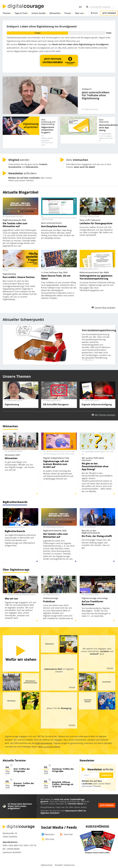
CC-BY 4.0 (95, 109)
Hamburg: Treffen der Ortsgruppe (63, 770)
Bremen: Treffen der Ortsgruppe (24, 784)
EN (80, 7)
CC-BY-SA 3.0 (91, 594)
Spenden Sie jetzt (49, 811)
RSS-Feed (50, 839)
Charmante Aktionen (88, 701)
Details (110, 668)
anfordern (22, 173)
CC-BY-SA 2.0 (91, 216)
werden (19, 160)
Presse (68, 13)
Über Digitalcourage (16, 569)
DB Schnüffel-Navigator (56, 404)
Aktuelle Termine (14, 760)
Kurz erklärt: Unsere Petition (19, 277)
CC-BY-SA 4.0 (19, 216)
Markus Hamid (50, 400)
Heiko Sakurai (89, 360)
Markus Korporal (49, 269)
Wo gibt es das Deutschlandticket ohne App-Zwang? (95, 466)
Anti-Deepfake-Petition (54, 226)
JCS (86, 594)
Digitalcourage (12, 400)
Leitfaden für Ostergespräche (96, 223)
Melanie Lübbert (87, 269)
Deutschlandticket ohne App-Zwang (106, 128)
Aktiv (77, 160)
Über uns (79, 13)
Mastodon (50, 834)
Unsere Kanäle (38, 13)
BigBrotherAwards (15, 502)
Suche (114, 7)
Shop (94, 13)
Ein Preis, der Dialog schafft (97, 536)
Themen (7, 13)
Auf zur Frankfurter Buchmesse (93, 603)
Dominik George (10, 216)
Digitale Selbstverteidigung (97, 404)
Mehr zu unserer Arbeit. (49, 747)
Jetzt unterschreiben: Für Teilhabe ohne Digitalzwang (96, 95)
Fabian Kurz (88, 109)
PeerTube (68, 834)
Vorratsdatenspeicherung (97, 330)
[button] (59, 61)
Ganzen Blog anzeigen (105, 307)
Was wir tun (11, 599)
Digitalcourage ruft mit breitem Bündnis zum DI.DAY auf (56, 464)
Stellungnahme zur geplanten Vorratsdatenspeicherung (96, 277)
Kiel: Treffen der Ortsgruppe (22, 770)
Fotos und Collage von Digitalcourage (19, 594)
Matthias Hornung (13, 527)
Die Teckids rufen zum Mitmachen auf (15, 225)
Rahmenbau (11, 701)
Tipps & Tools (21, 13)
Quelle (51, 219)
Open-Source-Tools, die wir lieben (56, 277)
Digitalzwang (12, 404)
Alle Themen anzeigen (105, 415)
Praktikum (49, 601)
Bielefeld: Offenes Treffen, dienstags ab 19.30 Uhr (63, 784)
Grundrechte (107, 682)
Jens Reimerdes (12, 451)
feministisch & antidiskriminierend (30, 682)
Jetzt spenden (109, 13)
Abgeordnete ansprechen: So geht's (48, 130)
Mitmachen (55, 13)
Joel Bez (85, 216)
